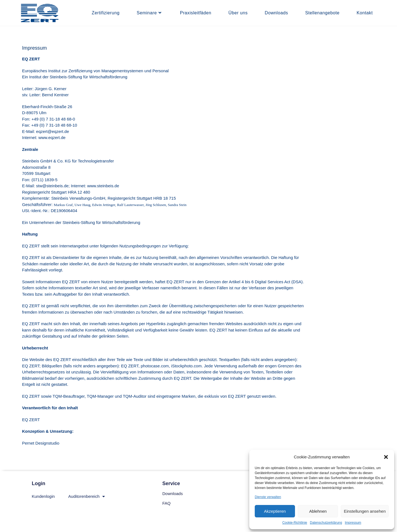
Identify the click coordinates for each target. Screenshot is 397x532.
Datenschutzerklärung (326, 523)
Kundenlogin (43, 496)
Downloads (173, 494)
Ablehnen (318, 511)
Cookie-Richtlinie (295, 523)
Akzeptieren (275, 511)
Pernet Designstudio (41, 443)
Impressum (353, 523)
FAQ (167, 503)
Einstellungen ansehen (365, 511)
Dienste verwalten (268, 497)
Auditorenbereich (87, 497)
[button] (386, 457)
